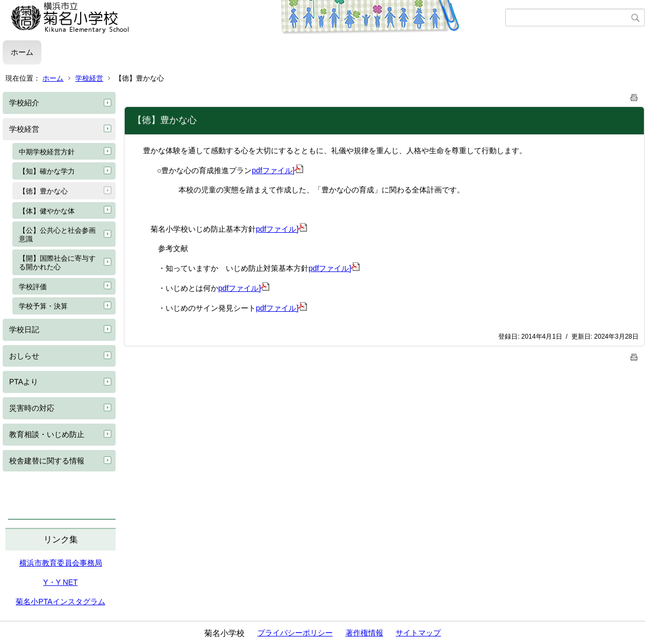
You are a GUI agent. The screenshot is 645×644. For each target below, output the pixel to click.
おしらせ (24, 356)
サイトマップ (418, 633)
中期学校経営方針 (47, 152)
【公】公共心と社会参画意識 (57, 235)
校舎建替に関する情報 (47, 461)
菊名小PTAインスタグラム (60, 602)
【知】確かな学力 (47, 171)
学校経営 (89, 78)
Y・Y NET (60, 582)
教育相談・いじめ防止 (47, 434)
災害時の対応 (32, 408)
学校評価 (33, 287)
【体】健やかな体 (47, 211)
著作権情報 (364, 633)
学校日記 (24, 330)
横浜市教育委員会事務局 (61, 563)
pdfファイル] (277, 170)
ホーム (22, 52)
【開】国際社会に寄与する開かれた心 (57, 263)
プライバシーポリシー (295, 633)
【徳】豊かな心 (43, 191)
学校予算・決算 (43, 306)
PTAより (24, 382)
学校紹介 (24, 103)
